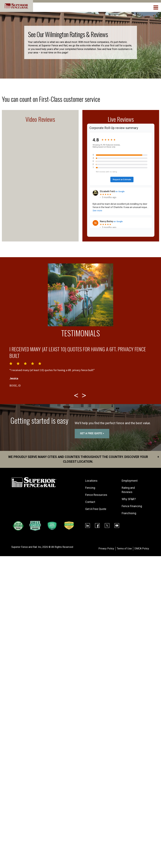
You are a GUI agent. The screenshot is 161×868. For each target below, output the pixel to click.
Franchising (129, 513)
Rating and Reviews (128, 490)
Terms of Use (124, 549)
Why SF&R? (129, 499)
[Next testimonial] (84, 395)
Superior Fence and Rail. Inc (26, 547)
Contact (90, 502)
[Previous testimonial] (77, 395)
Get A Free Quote (96, 509)
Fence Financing (132, 506)
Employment (130, 481)
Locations (91, 481)
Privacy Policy (106, 549)
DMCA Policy (142, 549)
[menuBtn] (156, 7)
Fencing (90, 488)
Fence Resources (96, 495)
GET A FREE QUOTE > (92, 434)
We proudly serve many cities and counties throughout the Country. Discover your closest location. (83, 459)
